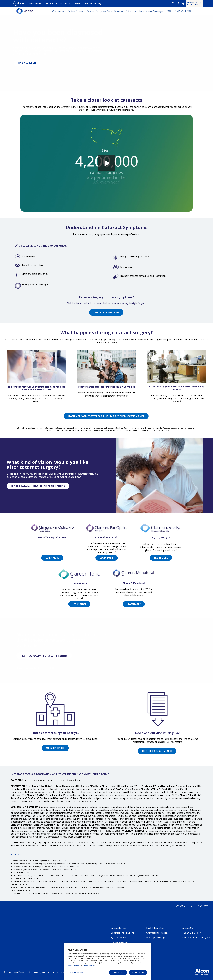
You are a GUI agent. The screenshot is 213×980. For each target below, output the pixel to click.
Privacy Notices (42, 972)
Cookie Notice (60, 972)
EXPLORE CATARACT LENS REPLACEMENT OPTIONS (38, 486)
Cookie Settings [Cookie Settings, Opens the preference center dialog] (77, 972)
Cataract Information (157, 933)
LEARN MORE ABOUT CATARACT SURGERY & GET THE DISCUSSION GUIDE (106, 416)
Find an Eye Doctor (191, 933)
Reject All (118, 972)
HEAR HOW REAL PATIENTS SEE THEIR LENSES (44, 656)
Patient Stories (75, 11)
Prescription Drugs (94, 3)
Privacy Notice (88, 965)
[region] (107, 962)
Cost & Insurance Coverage (149, 11)
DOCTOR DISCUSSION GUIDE (157, 751)
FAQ (169, 11)
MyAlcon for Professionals (193, 3)
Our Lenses (58, 11)
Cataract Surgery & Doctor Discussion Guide (109, 11)
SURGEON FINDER (55, 748)
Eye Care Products (53, 3)
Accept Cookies (138, 972)
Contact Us (187, 928)
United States (19, 972)
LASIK (68, 3)
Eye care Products (120, 938)
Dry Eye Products (119, 942)
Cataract (78, 3)
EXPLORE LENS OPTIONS (106, 312)
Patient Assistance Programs (196, 938)
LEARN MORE (107, 558)
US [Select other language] (183, 3)
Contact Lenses (34, 3)
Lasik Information (155, 928)
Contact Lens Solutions (122, 933)
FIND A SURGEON (184, 11)
